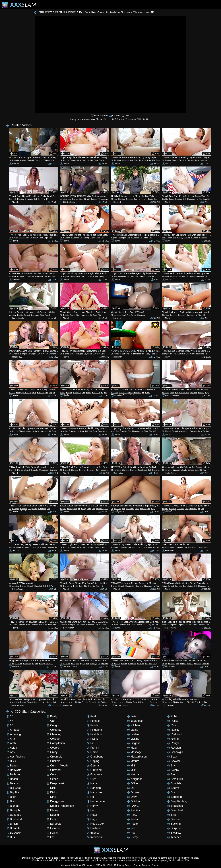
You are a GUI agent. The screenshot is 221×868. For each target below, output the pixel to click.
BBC (11, 761)
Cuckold (30, 160)
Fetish (89, 393)
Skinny (101, 276)
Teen (96, 160)
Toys (207, 393)
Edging (53, 815)
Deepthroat (142, 470)
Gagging (156, 470)
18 (10, 160)
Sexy (172, 757)
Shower (174, 761)
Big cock (13, 199)
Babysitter (14, 770)
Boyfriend (88, 354)
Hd (110, 119)
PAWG (133, 806)
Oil (99, 664)
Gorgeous (95, 774)
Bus (131, 160)
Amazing (14, 734)
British (12, 824)
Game (193, 354)
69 (13, 664)
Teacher (51, 547)
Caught (85, 702)
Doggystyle (55, 801)
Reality (150, 199)
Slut (171, 774)
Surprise (121, 119)
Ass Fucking (167, 238)
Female (93, 721)
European (54, 824)
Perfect (133, 819)
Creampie (29, 199)
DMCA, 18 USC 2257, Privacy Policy (113, 865)
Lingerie (134, 743)
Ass (93, 119)
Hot (148, 119)
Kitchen (134, 725)
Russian (154, 354)
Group (193, 276)
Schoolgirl (175, 752)
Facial (52, 833)
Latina (148, 393)
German (94, 766)
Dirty (51, 797)
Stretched (175, 810)
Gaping (93, 761)
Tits (201, 199)
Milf (114, 119)
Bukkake (14, 833)
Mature (36, 547)
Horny (92, 806)
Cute (51, 774)
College (191, 470)
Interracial (148, 547)
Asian (63, 393)
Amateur (86, 119)
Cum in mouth (42, 354)
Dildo (172, 393)
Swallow (174, 833)
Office (133, 783)
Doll (116, 276)
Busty (136, 160)
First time (95, 734)
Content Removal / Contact (146, 865)
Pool (132, 828)
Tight (46, 238)
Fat (50, 837)
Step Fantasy (177, 801)
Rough (194, 547)
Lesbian (134, 734)
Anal (124, 315)
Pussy (36, 238)
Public (173, 716)
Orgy (132, 797)
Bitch (11, 797)
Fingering (94, 730)
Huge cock (96, 824)
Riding (173, 739)
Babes (12, 766)
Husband (94, 828)
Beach (12, 779)
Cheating (54, 734)
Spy (171, 792)
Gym (92, 779)
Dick (106, 119)
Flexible (206, 431)
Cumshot (191, 160)
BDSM (12, 547)
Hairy (92, 783)
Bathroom (14, 774)
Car (51, 721)
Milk (131, 770)
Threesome (131, 119)
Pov (52, 160)
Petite (145, 238)
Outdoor (104, 702)
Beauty (180, 238)
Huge (153, 509)
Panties (134, 810)
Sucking (174, 824)
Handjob (103, 625)
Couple (23, 160)
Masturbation (139, 354)
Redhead (175, 734)
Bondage (14, 815)
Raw (172, 725)
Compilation (30, 276)
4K (144, 119)
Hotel (92, 815)
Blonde (99, 119)
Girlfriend (94, 770)
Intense (93, 833)
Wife (140, 119)
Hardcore (86, 160)
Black (12, 801)
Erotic (135, 702)
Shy (171, 766)
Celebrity (54, 730)
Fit (90, 743)
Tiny (100, 160)
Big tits (168, 160)
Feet (91, 716)
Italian (133, 716)
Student (201, 393)
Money (47, 160)
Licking (86, 238)
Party (132, 815)
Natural (133, 774)
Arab (11, 743)
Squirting (175, 797)
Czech (37, 160)
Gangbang (95, 757)
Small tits (207, 199)
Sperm (173, 788)
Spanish (174, 783)
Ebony (52, 810)
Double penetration (60, 806)
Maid (132, 748)
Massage (93, 664)
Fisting (93, 739)
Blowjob (73, 160)
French (47, 315)
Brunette (16, 160)
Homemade (96, 801)
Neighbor (135, 779)
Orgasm (193, 393)
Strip (172, 815)
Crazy (52, 752)
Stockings (175, 806)
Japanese (135, 721)
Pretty (133, 837)
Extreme (126, 354)
